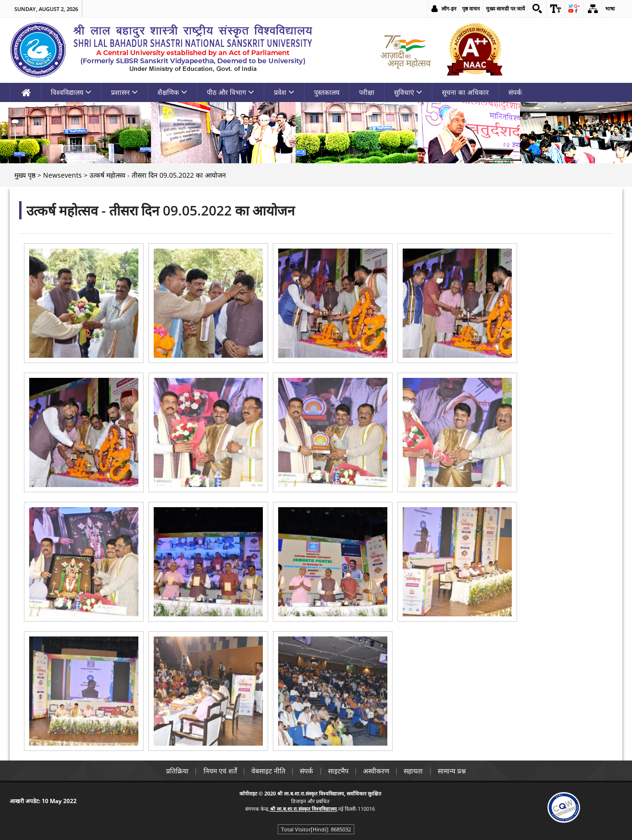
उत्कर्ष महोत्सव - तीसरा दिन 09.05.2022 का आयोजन (161, 210)
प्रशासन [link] (124, 92)
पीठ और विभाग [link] (231, 92)
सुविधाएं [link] (408, 92)
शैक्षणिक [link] (172, 92)
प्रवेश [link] (284, 92)
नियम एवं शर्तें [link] (218, 771)
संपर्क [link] (515, 92)
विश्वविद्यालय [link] (71, 92)
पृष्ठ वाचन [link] (470, 8)
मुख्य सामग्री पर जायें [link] (505, 8)
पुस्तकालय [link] (327, 92)
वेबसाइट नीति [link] (267, 771)
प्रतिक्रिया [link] (175, 771)
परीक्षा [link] (367, 92)
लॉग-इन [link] (448, 8)
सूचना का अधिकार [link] (465, 92)
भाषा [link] (610, 8)
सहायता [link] (416, 771)
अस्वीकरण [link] (378, 771)
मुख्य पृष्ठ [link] (25, 175)
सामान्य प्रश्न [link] (455, 771)
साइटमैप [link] (339, 771)
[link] (537, 9)
